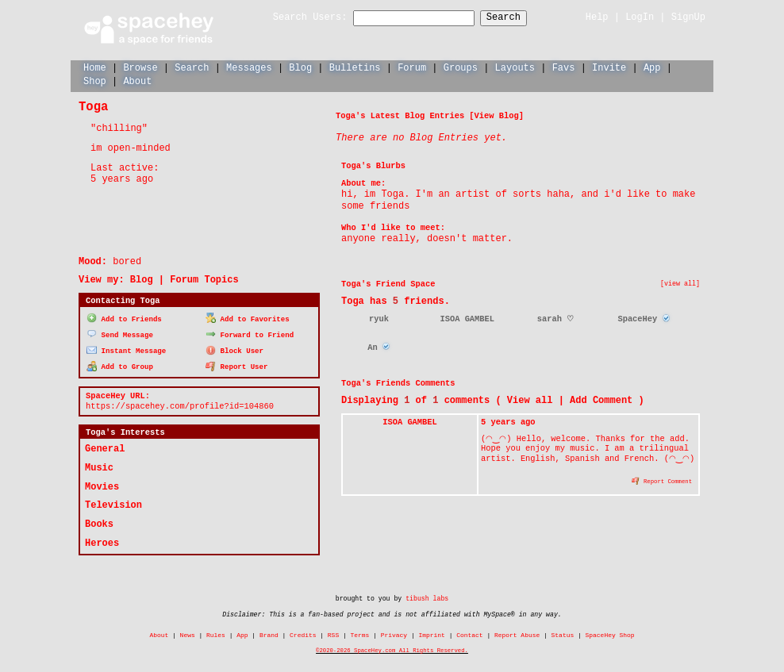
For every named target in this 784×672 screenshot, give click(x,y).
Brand (269, 634)
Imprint (431, 634)
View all (530, 399)
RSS (333, 634)
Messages (249, 67)
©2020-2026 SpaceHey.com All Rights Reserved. (392, 649)
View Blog (497, 115)
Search (518, 18)
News (188, 634)
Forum (412, 67)
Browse (140, 67)
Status (563, 634)
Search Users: (296, 18)
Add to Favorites (248, 318)
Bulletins (355, 67)
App (652, 67)
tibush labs (427, 597)
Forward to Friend (250, 333)
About (137, 81)
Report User (237, 365)
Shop (95, 81)
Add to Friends (124, 318)
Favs (564, 67)
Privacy (394, 634)
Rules (216, 634)
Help (597, 17)
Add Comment (601, 399)
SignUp (688, 17)
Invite (609, 67)
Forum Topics (204, 279)
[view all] (680, 283)
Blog (300, 67)
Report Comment (662, 480)
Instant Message (126, 349)
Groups (461, 67)
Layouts (515, 67)
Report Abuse (517, 634)
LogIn (640, 17)
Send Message (120, 333)
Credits (303, 634)
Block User (234, 349)
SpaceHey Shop (610, 634)
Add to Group (120, 365)
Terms (360, 634)
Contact (469, 634)
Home (95, 67)
